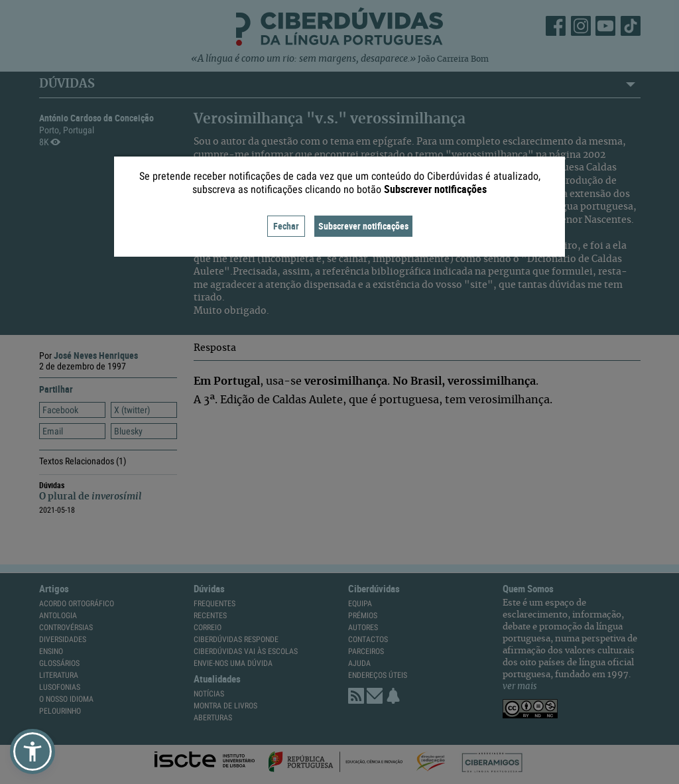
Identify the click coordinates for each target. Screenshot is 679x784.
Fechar (286, 226)
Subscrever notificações (363, 226)
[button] (32, 751)
